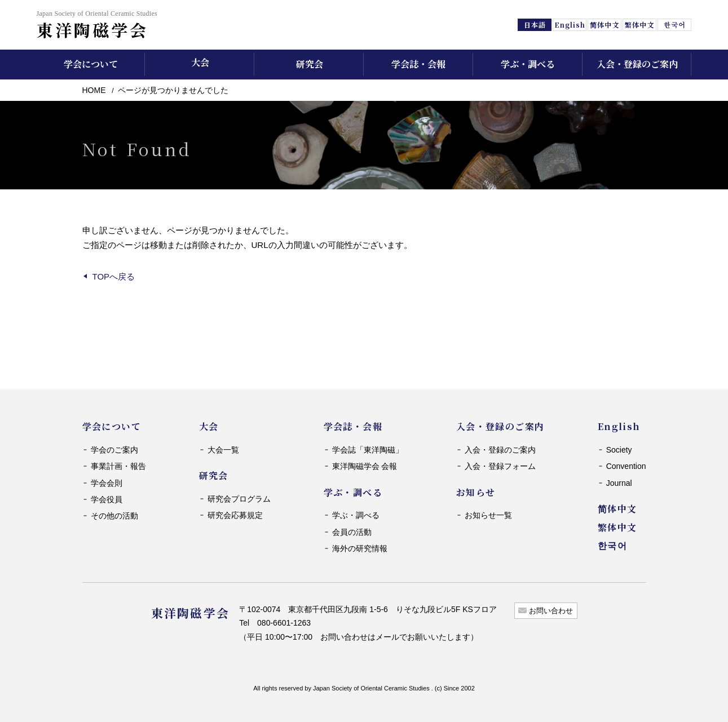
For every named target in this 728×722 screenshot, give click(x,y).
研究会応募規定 (235, 515)
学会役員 (107, 499)
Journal (619, 483)
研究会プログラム (239, 499)
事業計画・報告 (118, 466)
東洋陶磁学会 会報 (365, 466)
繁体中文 (639, 25)
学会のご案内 (114, 450)
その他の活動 (114, 516)
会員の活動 (352, 532)
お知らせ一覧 (488, 515)
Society (619, 450)
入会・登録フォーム (500, 466)
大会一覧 (223, 450)
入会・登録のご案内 (500, 450)
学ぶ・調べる (356, 515)
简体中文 (605, 25)
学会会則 (107, 483)
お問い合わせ (551, 611)
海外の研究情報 (360, 548)
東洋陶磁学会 (97, 25)
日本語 (535, 25)
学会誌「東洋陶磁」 (368, 450)
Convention (626, 466)
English (570, 25)
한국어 (675, 25)
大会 (200, 62)
